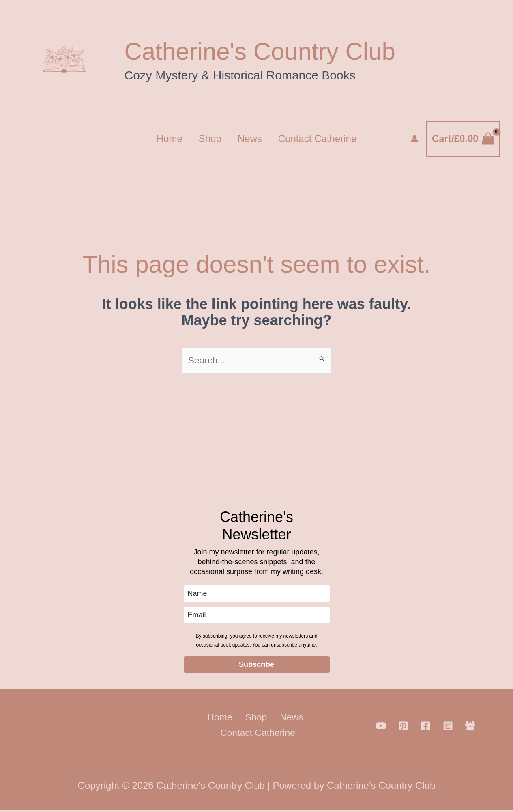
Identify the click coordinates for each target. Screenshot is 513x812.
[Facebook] (426, 727)
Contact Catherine (322, 139)
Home (165, 139)
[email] (257, 616)
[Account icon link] (414, 139)
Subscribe (256, 665)
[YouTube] (381, 727)
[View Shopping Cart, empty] (463, 139)
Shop (208, 139)
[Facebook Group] (470, 727)
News (251, 139)
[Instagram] (448, 727)
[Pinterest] (403, 727)
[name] (257, 594)
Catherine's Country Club (260, 51)
